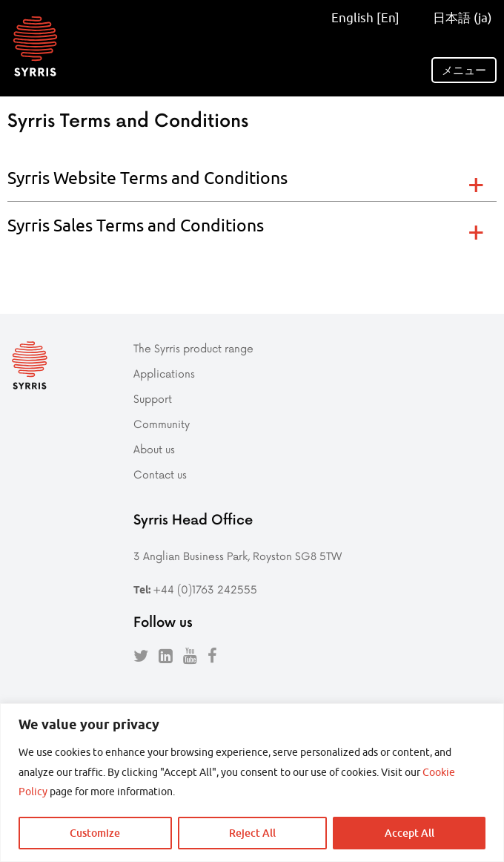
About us (154, 449)
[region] (252, 783)
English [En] (365, 18)
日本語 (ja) (458, 18)
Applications (164, 374)
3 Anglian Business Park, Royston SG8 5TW (238, 556)
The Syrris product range (193, 348)
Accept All (409, 833)
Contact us (160, 474)
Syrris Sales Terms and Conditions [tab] (136, 225)
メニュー (464, 70)
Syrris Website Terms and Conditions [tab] (147, 178)
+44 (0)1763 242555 (205, 589)
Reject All (252, 833)
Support (153, 399)
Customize (95, 833)
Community (162, 424)
